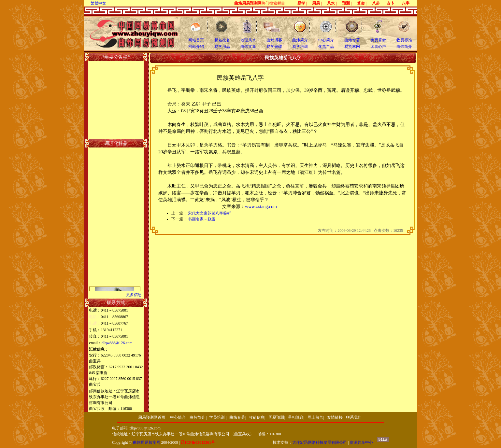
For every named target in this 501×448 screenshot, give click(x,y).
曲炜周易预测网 (147, 442)
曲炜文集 (248, 47)
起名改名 (222, 40)
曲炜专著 (352, 40)
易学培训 (300, 47)
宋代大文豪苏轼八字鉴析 (209, 213)
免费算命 (378, 40)
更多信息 (134, 295)
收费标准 (404, 40)
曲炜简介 (300, 40)
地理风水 (248, 40)
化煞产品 (326, 47)
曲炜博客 (274, 40)
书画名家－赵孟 (202, 219)
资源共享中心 (361, 442)
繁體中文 (98, 3)
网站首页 (196, 40)
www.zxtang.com (261, 207)
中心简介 (326, 40)
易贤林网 (352, 47)
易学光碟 (274, 47)
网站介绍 (196, 47)
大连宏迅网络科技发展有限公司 (320, 442)
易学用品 (222, 47)
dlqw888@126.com (117, 343)
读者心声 (378, 47)
